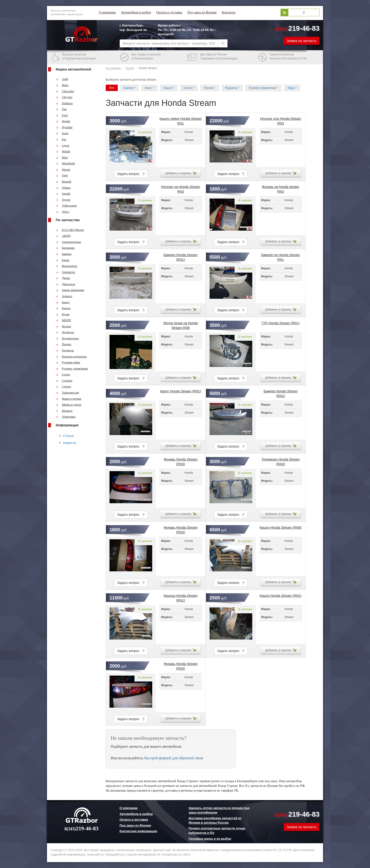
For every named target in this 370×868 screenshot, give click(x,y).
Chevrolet (65, 91)
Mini (62, 157)
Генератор (65, 272)
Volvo (63, 212)
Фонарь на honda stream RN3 (281, 188)
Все (112, 88)
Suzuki (63, 193)
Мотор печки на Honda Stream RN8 (181, 324)
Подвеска (65, 332)
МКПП (63, 320)
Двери (63, 278)
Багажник (65, 248)
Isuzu (62, 133)
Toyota (63, 200)
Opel (62, 175)
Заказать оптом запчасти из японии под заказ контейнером (219, 810)
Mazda (63, 151)
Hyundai (64, 127)
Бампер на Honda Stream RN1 (280, 256)
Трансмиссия (67, 392)
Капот (63, 302)
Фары (292, 88)
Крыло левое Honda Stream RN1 (181, 120)
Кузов (63, 314)
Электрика (66, 417)
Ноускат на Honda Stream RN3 (181, 188)
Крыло (63, 308)
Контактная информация (138, 831)
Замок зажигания (70, 290)
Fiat (61, 109)
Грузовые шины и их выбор (210, 839)
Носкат (63, 326)
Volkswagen (66, 206)
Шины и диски (69, 405)
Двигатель (66, 284)
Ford (62, 115)
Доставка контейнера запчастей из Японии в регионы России (215, 820)
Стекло (63, 386)
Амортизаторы (68, 242)
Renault (64, 181)
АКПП (63, 236)
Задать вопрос (131, 174)
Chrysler (64, 97)
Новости (69, 443)
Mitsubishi (65, 163)
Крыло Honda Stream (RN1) (281, 596)
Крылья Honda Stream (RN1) (181, 597)
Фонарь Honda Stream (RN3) (181, 461)
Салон (63, 374)
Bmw (62, 85)
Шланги (64, 411)
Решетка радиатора (71, 356)
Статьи (68, 436)
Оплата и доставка (169, 12)
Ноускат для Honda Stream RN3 (281, 120)
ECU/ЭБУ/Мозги (70, 230)
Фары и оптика (69, 399)
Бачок (63, 260)
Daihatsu (64, 103)
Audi (62, 79)
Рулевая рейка (68, 362)
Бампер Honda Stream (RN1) (181, 256)
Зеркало (64, 296)
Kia (61, 139)
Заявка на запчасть (302, 41)
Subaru (63, 188)
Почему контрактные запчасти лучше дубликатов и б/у (217, 831)
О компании (107, 12)
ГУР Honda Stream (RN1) (280, 323)
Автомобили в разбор (136, 12)
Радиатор (65, 350)
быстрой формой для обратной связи (174, 758)
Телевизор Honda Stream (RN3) (281, 461)
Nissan (63, 169)
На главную (113, 68)
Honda (63, 121)
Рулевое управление (72, 368)
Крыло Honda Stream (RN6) (281, 527)
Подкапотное (67, 338)
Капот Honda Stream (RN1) (181, 391)
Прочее (64, 344)
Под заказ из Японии (202, 12)
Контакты (229, 12)
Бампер (64, 254)
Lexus (63, 145)
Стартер (64, 380)
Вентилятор (67, 266)
